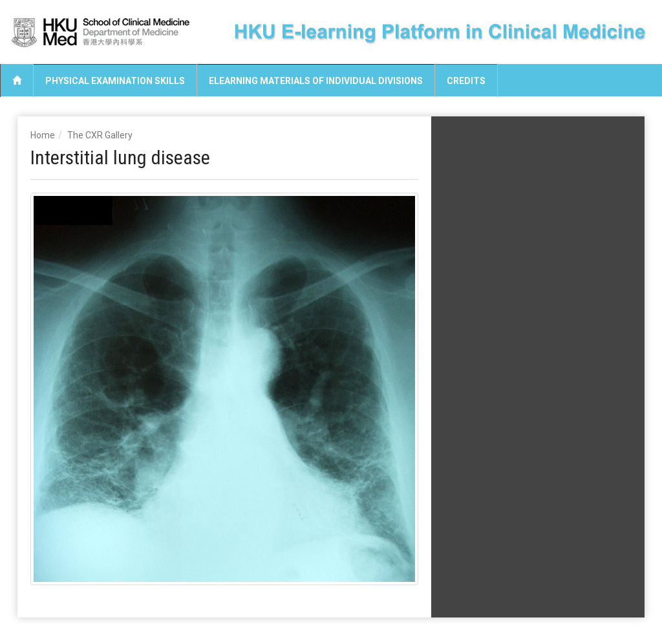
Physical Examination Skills (115, 81)
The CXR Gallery (100, 135)
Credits (466, 81)
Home (43, 135)
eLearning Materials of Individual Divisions (316, 81)
